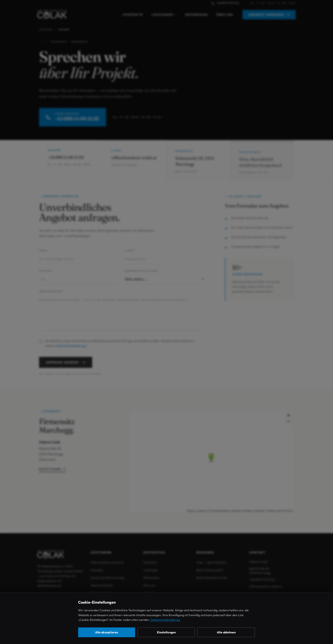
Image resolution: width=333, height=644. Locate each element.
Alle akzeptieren (107, 632)
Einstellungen (166, 632)
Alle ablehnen (226, 632)
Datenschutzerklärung (165, 620)
